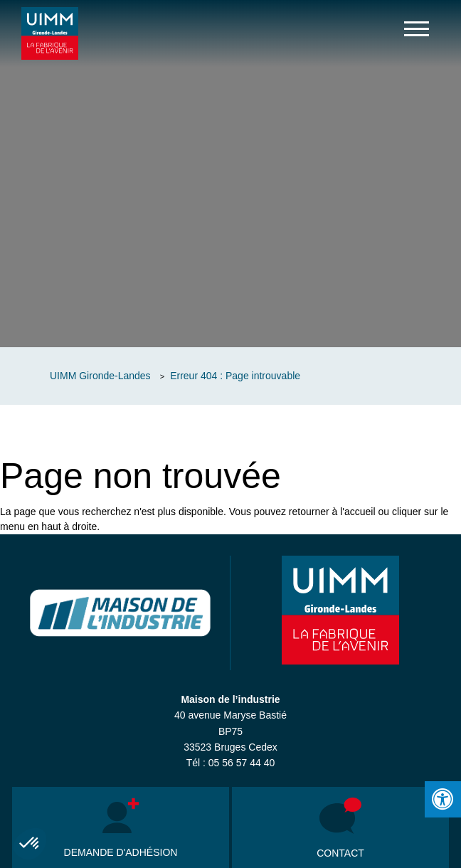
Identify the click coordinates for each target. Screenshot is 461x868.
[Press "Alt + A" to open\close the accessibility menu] (443, 799)
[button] (30, 844)
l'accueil (357, 512)
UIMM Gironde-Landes (100, 376)
